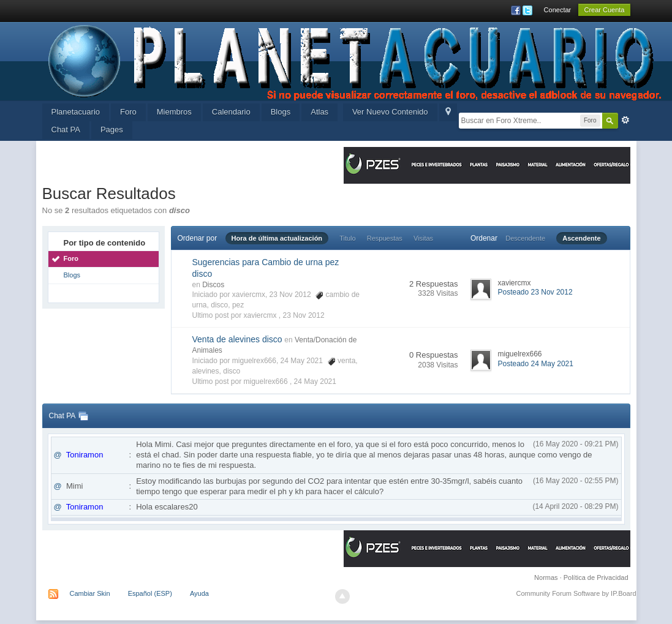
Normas (546, 577)
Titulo (348, 238)
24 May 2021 (315, 382)
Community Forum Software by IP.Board (576, 593)
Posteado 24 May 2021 (536, 364)
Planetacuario (76, 112)
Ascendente (581, 238)
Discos (213, 285)
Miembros (174, 112)
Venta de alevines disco (237, 339)
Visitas (423, 238)
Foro (128, 112)
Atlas (319, 112)
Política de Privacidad (596, 577)
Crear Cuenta (604, 10)
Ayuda (199, 593)
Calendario (231, 112)
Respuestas (385, 238)
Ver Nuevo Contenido (390, 112)
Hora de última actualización (277, 238)
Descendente (525, 238)
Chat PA (66, 130)
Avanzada (625, 120)
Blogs (281, 112)
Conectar (558, 10)
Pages (112, 130)
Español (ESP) (150, 593)
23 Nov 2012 (304, 315)
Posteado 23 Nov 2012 (535, 292)
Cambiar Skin (90, 593)
